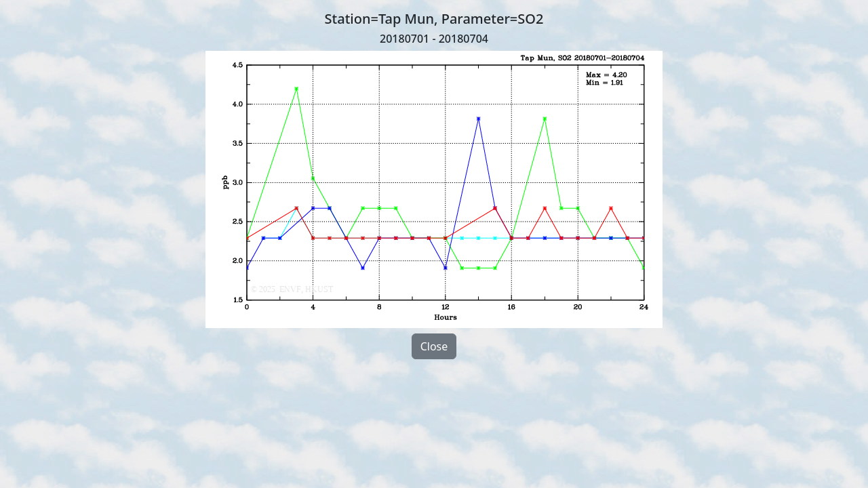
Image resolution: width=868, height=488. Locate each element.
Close (434, 346)
